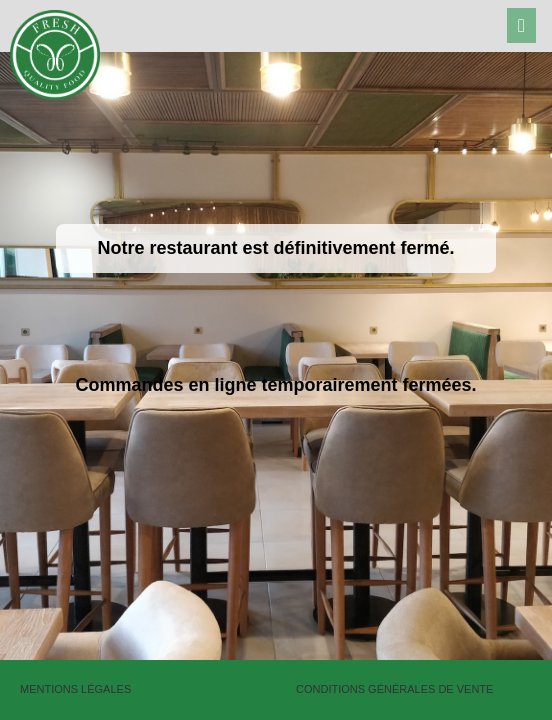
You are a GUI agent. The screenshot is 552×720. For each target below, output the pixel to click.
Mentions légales (75, 689)
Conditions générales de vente (394, 689)
